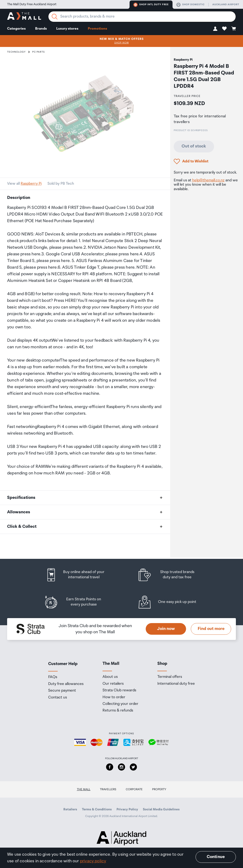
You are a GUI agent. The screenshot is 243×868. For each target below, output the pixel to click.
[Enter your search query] (142, 17)
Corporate (134, 789)
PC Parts (39, 52)
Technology (16, 52)
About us (110, 677)
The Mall (84, 789)
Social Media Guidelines (161, 809)
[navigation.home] (24, 17)
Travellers (108, 789)
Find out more (211, 629)
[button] (215, 29)
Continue (216, 857)
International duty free (176, 684)
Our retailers (113, 684)
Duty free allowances (66, 684)
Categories (16, 29)
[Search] (55, 17)
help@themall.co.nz (208, 180)
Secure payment (62, 691)
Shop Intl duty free (151, 5)
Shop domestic (190, 5)
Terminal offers (170, 677)
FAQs (53, 677)
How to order (114, 697)
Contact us (58, 698)
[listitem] (79, 575)
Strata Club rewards (119, 690)
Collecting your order (120, 704)
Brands (41, 29)
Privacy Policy (127, 809)
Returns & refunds (118, 711)
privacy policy (93, 861)
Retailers (70, 809)
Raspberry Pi (31, 184)
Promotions (97, 29)
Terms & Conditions (97, 809)
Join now (166, 629)
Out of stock (194, 146)
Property (159, 789)
